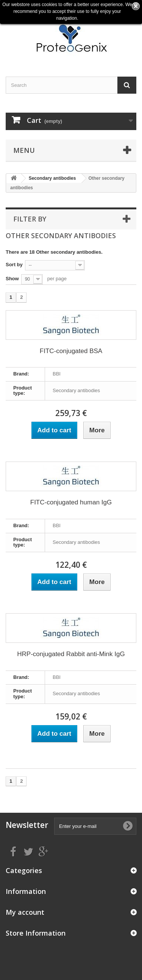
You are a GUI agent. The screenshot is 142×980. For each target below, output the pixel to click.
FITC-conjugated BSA (71, 351)
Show (12, 279)
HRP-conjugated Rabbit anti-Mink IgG (71, 654)
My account (25, 912)
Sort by (14, 265)
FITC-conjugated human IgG (71, 502)
